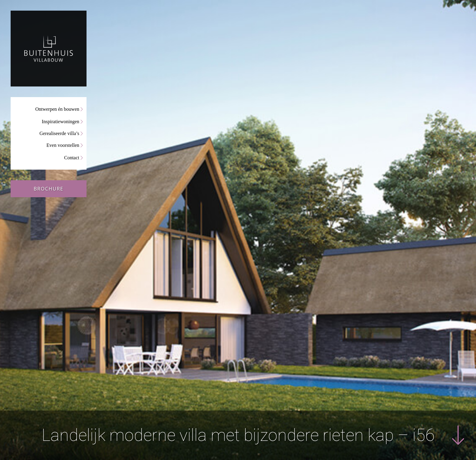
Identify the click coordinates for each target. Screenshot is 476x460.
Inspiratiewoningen (60, 122)
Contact (72, 158)
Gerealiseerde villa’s (59, 133)
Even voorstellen (63, 145)
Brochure (49, 189)
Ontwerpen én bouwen (57, 109)
